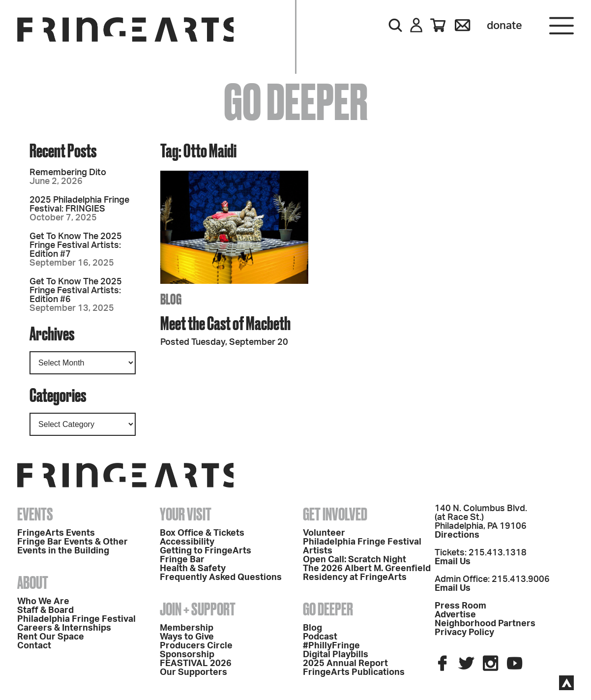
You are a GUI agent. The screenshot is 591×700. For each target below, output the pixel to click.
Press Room (460, 606)
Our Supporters (193, 672)
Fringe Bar (182, 560)
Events (35, 514)
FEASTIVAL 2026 (196, 664)
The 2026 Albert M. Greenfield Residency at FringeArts (367, 573)
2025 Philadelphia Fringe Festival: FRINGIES (79, 205)
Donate (504, 26)
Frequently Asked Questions (221, 578)
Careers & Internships (64, 628)
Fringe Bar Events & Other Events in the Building (73, 547)
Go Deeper (328, 609)
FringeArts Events (56, 533)
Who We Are (43, 602)
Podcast (320, 637)
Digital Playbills (336, 655)
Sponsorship (187, 655)
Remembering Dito (68, 173)
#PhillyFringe (331, 646)
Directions (457, 535)
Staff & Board (45, 610)
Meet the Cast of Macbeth (225, 323)
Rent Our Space (51, 637)
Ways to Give (187, 637)
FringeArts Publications (354, 672)
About (33, 582)
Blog (312, 628)
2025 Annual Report (345, 664)
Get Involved (335, 514)
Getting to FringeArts (206, 551)
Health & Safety (193, 569)
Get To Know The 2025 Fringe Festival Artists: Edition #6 (76, 291)
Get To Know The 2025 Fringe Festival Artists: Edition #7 (76, 245)
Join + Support (198, 609)
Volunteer (324, 533)
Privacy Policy (464, 633)
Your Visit (186, 514)
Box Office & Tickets (202, 533)
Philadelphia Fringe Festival (76, 619)
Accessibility (187, 542)
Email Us (453, 562)
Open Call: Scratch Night (355, 560)
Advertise (455, 615)
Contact (34, 646)
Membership (187, 628)
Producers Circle (196, 646)
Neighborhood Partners (485, 624)
